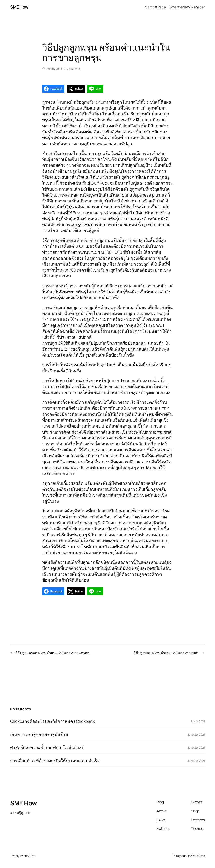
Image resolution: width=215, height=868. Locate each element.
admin (60, 68)
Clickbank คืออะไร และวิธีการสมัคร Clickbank (52, 721)
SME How (19, 7)
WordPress (198, 856)
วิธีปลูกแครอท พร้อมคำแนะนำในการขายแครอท (53, 653)
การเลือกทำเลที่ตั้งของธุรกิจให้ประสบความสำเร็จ (55, 761)
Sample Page (155, 7)
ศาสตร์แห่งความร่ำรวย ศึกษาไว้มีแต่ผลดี (47, 748)
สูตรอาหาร (73, 68)
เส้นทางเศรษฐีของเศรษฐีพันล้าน (39, 735)
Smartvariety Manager (187, 7)
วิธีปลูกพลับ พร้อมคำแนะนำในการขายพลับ (167, 653)
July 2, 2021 (198, 721)
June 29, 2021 (196, 734)
